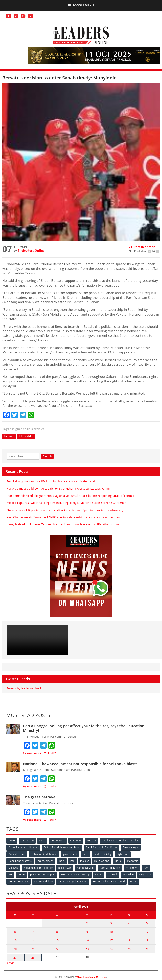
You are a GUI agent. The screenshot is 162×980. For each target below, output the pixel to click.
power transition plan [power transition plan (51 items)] (43, 874)
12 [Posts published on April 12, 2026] (147, 930)
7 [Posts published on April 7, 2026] (31, 930)
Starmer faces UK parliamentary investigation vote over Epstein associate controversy (65, 510)
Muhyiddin (27, 436)
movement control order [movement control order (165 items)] (39, 868)
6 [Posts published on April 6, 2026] (15, 930)
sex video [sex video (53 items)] (130, 874)
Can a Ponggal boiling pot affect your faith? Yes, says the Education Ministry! (84, 728)
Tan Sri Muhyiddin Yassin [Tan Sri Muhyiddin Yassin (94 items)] (73, 881)
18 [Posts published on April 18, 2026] (130, 938)
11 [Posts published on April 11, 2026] (130, 930)
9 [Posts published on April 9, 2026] (89, 930)
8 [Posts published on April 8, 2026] (56, 930)
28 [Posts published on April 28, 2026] (31, 954)
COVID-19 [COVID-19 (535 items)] (77, 841)
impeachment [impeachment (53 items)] (45, 861)
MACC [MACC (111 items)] (119, 861)
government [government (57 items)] (70, 854)
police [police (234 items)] (21, 874)
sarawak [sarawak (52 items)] (114, 874)
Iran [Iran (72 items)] (73, 861)
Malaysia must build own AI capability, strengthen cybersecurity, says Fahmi (58, 488)
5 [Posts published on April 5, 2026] (147, 922)
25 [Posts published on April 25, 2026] (130, 946)
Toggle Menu (81, 5)
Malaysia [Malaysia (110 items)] (13, 868)
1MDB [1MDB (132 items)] (12, 841)
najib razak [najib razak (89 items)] (65, 868)
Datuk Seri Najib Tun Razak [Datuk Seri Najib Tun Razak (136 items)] (102, 847)
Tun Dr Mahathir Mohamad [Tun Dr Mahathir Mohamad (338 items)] (109, 881)
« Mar (10, 959)
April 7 (50, 753)
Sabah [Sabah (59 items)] (100, 874)
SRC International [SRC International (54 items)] (19, 881)
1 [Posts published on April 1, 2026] (56, 922)
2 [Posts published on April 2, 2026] (89, 922)
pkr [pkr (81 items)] (10, 874)
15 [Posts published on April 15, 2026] (56, 938)
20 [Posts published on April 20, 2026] (14, 946)
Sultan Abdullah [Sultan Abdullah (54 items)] (44, 881)
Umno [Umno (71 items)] (135, 881)
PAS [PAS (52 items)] (147, 868)
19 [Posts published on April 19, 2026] (147, 938)
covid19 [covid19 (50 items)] (93, 841)
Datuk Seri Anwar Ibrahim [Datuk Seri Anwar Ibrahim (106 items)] (23, 847)
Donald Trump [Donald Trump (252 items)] (17, 854)
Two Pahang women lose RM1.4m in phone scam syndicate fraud (51, 481)
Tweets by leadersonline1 (24, 688)
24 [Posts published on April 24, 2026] (114, 946)
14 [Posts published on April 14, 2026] (31, 938)
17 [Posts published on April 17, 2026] (114, 938)
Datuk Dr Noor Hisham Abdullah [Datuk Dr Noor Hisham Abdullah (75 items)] (122, 841)
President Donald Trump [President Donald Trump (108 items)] (76, 874)
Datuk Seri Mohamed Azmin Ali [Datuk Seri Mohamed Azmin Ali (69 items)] (62, 847)
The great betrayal (40, 797)
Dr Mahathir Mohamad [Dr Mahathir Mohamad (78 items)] (44, 854)
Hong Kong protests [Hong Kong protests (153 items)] (20, 861)
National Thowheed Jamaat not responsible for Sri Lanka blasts (80, 764)
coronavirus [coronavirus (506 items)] (59, 841)
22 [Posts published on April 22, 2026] (56, 946)
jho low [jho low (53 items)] (85, 861)
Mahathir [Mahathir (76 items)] (134, 861)
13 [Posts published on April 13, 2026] (14, 938)
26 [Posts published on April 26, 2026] (147, 946)
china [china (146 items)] (43, 841)
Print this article (142, 247)
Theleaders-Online (31, 250)
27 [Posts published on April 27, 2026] (14, 954)
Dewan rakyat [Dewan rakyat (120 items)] (131, 847)
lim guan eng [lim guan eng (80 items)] (103, 861)
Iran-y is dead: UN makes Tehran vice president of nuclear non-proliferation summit (64, 524)
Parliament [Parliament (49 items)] (133, 868)
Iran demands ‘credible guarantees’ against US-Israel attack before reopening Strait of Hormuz (71, 496)
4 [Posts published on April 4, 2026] (131, 922)
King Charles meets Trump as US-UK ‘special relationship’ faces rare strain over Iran (63, 517)
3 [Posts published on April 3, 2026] (114, 922)
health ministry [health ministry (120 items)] (103, 854)
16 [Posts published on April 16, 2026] (89, 938)
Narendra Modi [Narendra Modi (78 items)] (86, 868)
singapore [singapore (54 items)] (146, 874)
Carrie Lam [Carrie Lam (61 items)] (28, 841)
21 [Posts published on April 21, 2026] (31, 946)
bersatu (10, 436)
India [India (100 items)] (62, 861)
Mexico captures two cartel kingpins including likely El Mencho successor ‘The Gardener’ (66, 503)
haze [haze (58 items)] (86, 854)
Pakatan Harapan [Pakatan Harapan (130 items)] (111, 868)
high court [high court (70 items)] (124, 854)
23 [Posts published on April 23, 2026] (89, 946)
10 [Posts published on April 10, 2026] (114, 930)
